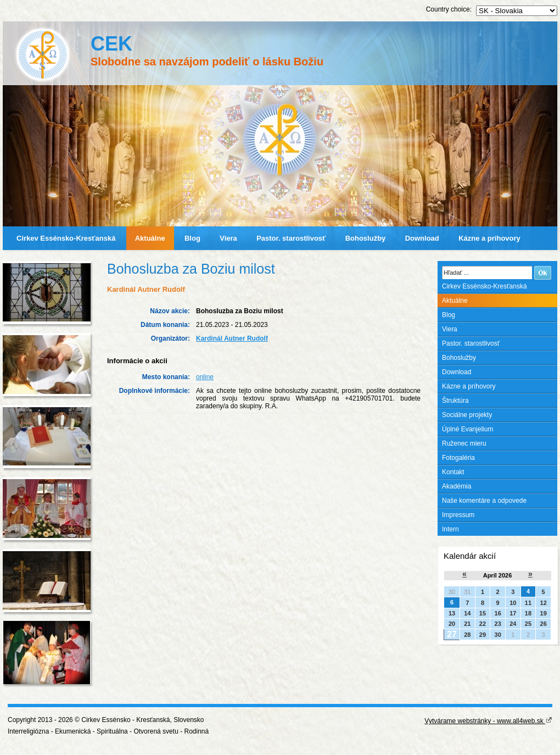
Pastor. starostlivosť (291, 238)
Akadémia (457, 486)
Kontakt (453, 472)
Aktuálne (150, 238)
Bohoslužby (366, 238)
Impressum (458, 515)
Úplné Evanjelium (467, 429)
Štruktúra (455, 401)
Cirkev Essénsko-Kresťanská (66, 238)
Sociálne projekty (467, 415)
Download (422, 238)
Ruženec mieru (464, 443)
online (205, 377)
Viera (228, 238)
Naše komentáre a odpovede (484, 501)
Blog (192, 238)
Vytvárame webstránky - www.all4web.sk (488, 721)
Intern (450, 529)
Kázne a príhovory (489, 238)
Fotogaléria (458, 458)
